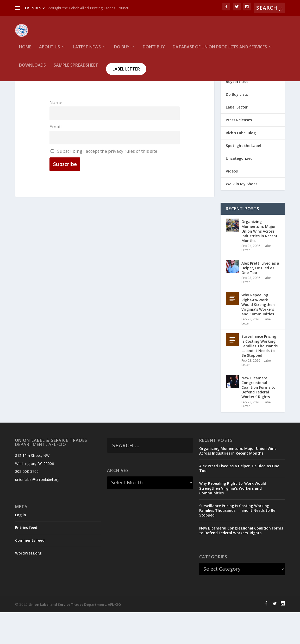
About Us (49, 51)
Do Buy (122, 51)
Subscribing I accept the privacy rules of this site (104, 183)
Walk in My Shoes (242, 216)
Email (56, 158)
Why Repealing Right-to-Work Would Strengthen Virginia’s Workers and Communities (258, 336)
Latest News (87, 51)
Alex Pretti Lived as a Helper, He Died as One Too (260, 300)
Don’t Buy (154, 51)
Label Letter (126, 73)
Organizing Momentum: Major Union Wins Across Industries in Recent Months (260, 263)
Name (56, 134)
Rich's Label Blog (241, 165)
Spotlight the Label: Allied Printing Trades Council (88, 8)
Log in (21, 547)
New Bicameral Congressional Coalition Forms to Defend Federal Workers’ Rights (258, 419)
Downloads (32, 69)
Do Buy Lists (237, 126)
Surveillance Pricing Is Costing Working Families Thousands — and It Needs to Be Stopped (260, 378)
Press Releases (239, 152)
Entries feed (26, 559)
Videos (232, 203)
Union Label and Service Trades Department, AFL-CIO (75, 636)
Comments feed (30, 572)
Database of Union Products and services (220, 51)
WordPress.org (28, 585)
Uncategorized (239, 190)
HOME (25, 51)
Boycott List (237, 113)
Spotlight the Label (243, 177)
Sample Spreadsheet (76, 69)
